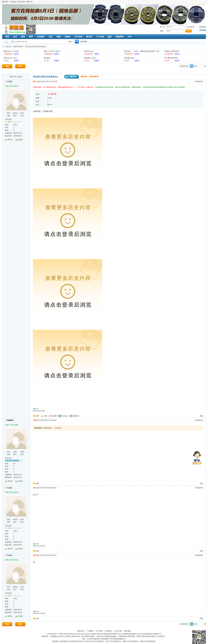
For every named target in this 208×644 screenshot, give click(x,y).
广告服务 (90, 631)
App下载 (118, 631)
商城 (59, 37)
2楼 (34, 488)
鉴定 (110, 37)
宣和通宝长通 (129, 58)
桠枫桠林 (10, 420)
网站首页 (5, 2)
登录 (189, 31)
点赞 (45, 416)
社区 (15, 37)
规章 (23, 37)
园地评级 (120, 37)
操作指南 (127, 631)
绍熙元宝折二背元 (10, 58)
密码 (162, 31)
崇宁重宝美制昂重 (171, 58)
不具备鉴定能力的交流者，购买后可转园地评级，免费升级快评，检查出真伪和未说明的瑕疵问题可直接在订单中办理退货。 (141, 87)
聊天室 (89, 37)
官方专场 (78, 37)
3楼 (34, 555)
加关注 (10, 140)
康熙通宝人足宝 (90, 58)
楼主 (35, 82)
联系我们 (109, 631)
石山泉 (9, 82)
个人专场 (100, 37)
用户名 (163, 27)
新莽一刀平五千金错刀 (52, 51)
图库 (31, 37)
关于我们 (99, 631)
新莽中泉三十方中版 (11, 51)
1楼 (34, 420)
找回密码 (203, 27)
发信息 (20, 140)
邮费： (38, 98)
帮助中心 (30, 2)
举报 (201, 416)
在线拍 (67, 37)
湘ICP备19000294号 (111, 634)
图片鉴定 (65, 416)
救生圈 (54, 416)
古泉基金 (13, 2)
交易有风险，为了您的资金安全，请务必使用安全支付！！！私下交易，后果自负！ (64, 87)
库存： (38, 101)
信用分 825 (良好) (12, 86)
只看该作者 (199, 82)
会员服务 (41, 37)
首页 (7, 37)
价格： (38, 94)
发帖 (7, 66)
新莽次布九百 (89, 51)
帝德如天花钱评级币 (172, 51)
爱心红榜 (22, 2)
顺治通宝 (47, 58)
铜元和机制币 (18, 47)
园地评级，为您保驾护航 (81, 77)
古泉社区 (14, 29)
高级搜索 (84, 42)
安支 (51, 37)
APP (130, 37)
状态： (38, 105)
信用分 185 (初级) (12, 425)
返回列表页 (184, 66)
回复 (20, 66)
